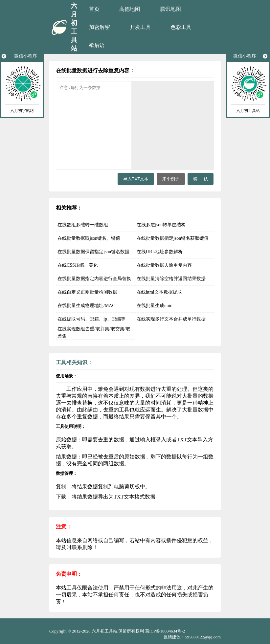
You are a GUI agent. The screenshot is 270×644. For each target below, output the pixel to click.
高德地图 (130, 9)
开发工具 (140, 27)
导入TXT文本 (136, 179)
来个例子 (171, 179)
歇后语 (97, 45)
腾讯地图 (170, 9)
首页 (94, 9)
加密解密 (100, 27)
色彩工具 (181, 27)
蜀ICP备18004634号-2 (165, 631)
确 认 (201, 179)
